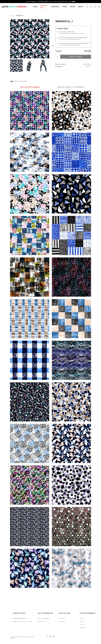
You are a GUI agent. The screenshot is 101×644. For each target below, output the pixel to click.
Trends (82, 618)
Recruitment (62, 621)
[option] (17, 65)
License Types (42, 621)
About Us (62, 618)
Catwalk (82, 625)
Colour (82, 621)
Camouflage (23, 81)
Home (35, 7)
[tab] (30, 87)
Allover (16, 81)
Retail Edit (83, 628)
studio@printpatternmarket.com (22, 621)
